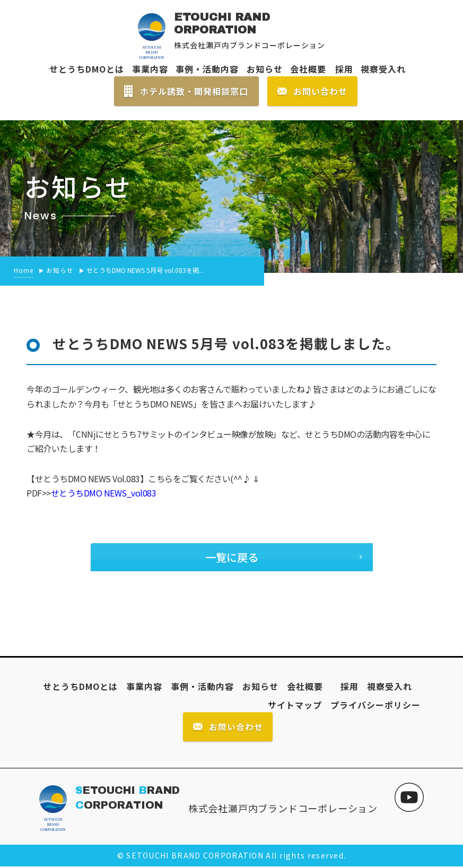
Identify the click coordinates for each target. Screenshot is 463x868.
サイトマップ (295, 705)
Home (24, 270)
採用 (340, 69)
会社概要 (308, 69)
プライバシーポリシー (375, 705)
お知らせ (265, 69)
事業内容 (150, 69)
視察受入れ (383, 69)
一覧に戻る (231, 557)
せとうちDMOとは (87, 69)
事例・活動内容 (207, 69)
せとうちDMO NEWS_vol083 (104, 493)
